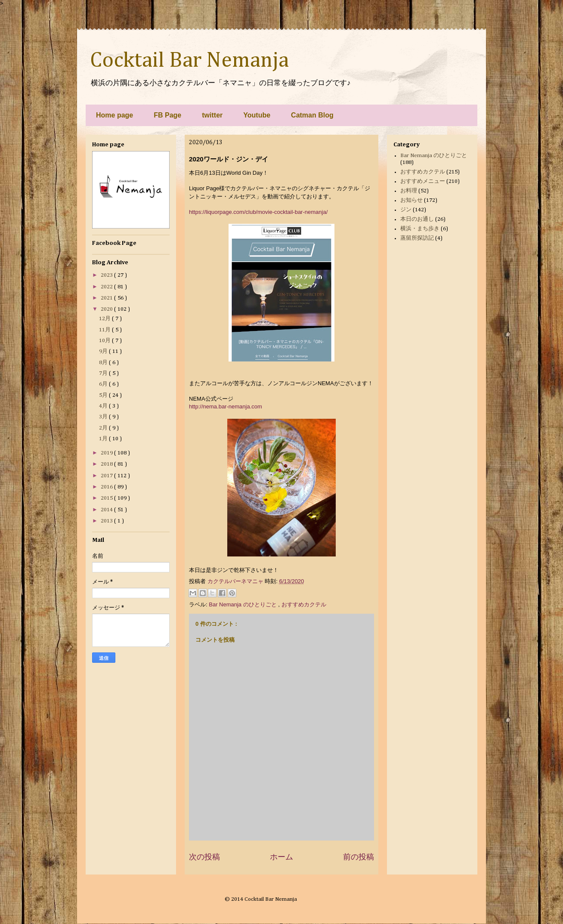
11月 (105, 330)
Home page (114, 115)
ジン (406, 210)
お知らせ (411, 200)
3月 (104, 417)
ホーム (281, 857)
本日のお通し (417, 219)
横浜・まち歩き (420, 229)
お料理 (409, 191)
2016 (107, 487)
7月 (104, 373)
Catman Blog (312, 115)
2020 (107, 309)
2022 (107, 287)
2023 (107, 275)
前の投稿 (359, 857)
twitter (212, 115)
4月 (104, 406)
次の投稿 (204, 857)
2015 (107, 498)
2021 (107, 298)
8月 (104, 363)
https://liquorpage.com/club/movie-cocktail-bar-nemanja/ (258, 212)
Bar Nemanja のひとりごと (243, 604)
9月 (104, 351)
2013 (107, 521)
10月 (105, 341)
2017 (107, 476)
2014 (107, 510)
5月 (104, 395)
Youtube (257, 115)
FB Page (167, 115)
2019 (107, 453)
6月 (104, 384)
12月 (105, 319)
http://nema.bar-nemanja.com (226, 406)
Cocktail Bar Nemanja (189, 61)
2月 (104, 428)
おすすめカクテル (304, 604)
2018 (107, 464)
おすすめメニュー (423, 181)
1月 (104, 439)
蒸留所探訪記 (417, 238)
